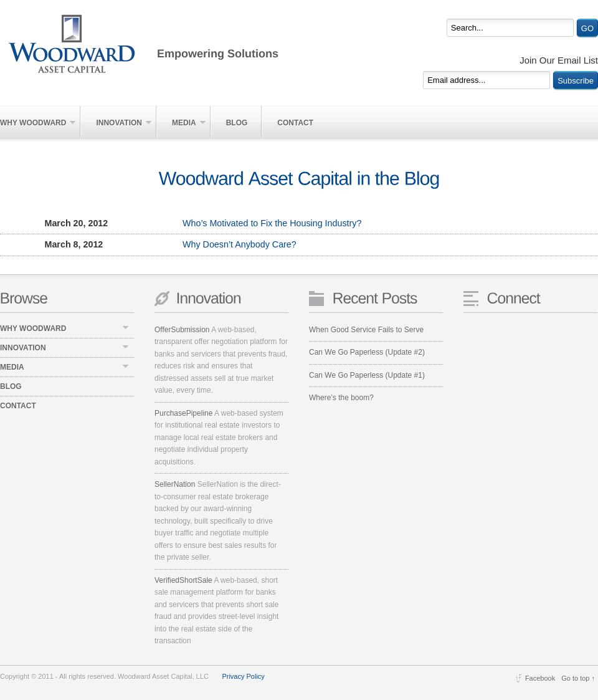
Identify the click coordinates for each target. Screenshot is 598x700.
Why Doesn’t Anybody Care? (148, 245)
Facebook (540, 678)
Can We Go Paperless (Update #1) (367, 375)
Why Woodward (38, 123)
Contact (295, 123)
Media (181, 123)
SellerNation (175, 484)
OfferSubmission (182, 330)
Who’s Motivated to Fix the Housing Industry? (181, 224)
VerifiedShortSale (183, 580)
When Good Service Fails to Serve (366, 330)
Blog (237, 123)
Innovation (116, 123)
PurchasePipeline (183, 413)
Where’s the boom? (341, 398)
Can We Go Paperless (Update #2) (367, 352)
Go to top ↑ (578, 678)
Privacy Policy (243, 676)
